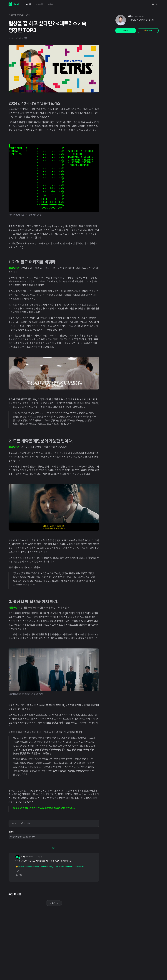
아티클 (28, 4)
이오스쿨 (39, 4)
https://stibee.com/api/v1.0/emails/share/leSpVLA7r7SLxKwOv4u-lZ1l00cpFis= (51, 867)
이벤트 (50, 4)
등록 (54, 848)
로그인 (155, 4)
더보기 (54, 903)
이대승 (130, 16)
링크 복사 (26, 823)
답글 (19, 875)
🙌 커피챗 (148, 30)
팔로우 (126, 30)
